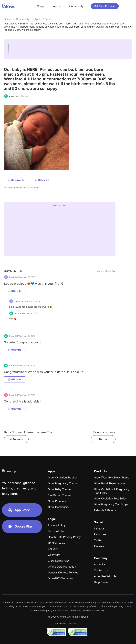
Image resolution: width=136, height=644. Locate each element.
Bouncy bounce (104, 432)
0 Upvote (15, 291)
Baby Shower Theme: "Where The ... (30, 432)
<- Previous (16, 439)
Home (7, 19)
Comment (42, 180)
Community (23, 19)
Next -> (103, 439)
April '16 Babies (44, 19)
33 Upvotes (16, 180)
